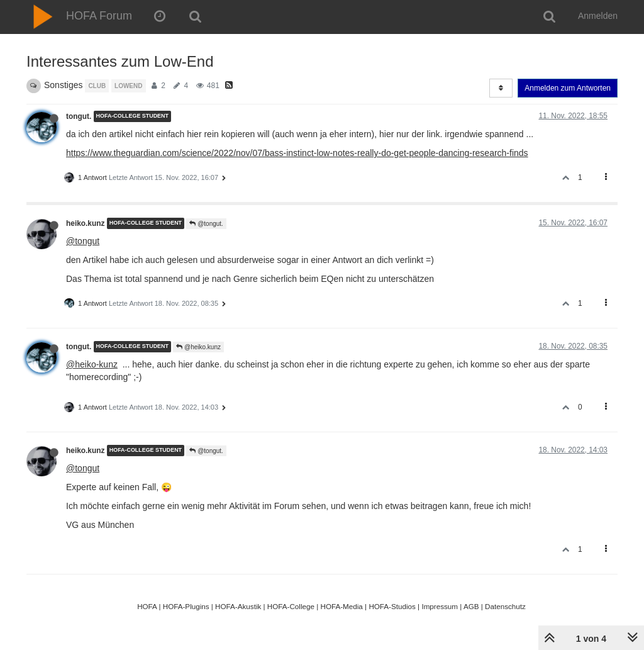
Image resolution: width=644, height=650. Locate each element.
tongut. (79, 116)
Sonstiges (63, 85)
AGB (471, 606)
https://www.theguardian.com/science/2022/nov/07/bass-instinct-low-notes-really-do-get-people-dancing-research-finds (297, 153)
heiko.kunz (85, 223)
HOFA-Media (341, 606)
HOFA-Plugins (186, 606)
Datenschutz (505, 606)
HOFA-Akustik (238, 606)
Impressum (440, 606)
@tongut (83, 241)
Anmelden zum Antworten (568, 88)
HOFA (147, 606)
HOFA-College (291, 606)
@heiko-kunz (92, 364)
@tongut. (206, 224)
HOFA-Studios (392, 606)
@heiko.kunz (198, 347)
